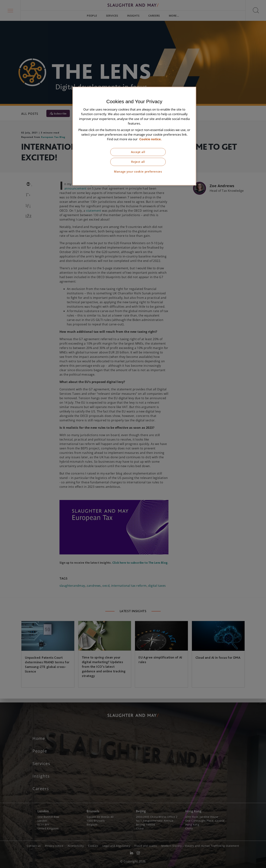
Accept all (138, 152)
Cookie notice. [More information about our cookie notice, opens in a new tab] (150, 139)
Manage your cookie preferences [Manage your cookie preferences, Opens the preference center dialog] (138, 172)
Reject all (138, 162)
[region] (134, 136)
